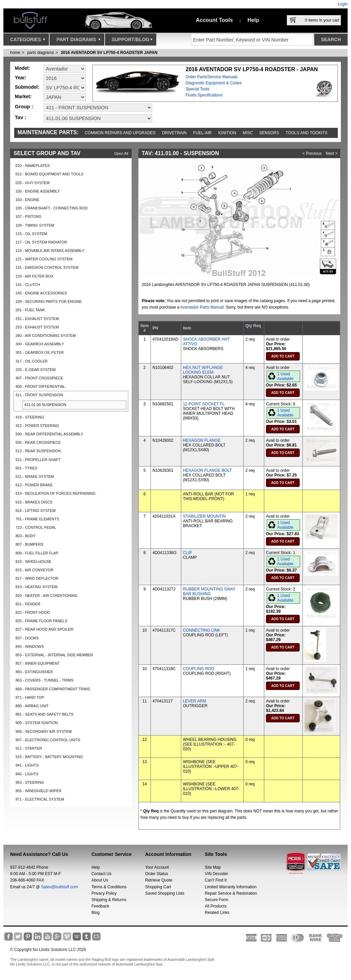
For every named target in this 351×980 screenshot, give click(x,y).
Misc (248, 133)
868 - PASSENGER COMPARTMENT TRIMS (53, 689)
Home (15, 53)
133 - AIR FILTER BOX (34, 276)
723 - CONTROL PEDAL (36, 527)
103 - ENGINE (27, 200)
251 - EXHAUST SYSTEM (37, 319)
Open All (121, 153)
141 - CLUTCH (28, 285)
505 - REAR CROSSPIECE (38, 442)
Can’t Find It (216, 880)
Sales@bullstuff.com (60, 887)
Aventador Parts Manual (202, 307)
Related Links (217, 913)
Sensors (269, 133)
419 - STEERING (30, 417)
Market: (23, 96)
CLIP (187, 553)
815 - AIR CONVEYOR (34, 570)
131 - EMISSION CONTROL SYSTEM (47, 267)
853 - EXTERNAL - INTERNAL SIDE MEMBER (54, 655)
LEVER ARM (195, 701)
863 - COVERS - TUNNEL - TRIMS (45, 680)
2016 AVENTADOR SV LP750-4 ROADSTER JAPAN (109, 53)
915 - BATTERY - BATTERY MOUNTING (49, 757)
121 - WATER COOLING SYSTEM (44, 259)
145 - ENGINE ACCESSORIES (41, 293)
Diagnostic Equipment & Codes (214, 83)
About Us (100, 880)
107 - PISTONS (28, 217)
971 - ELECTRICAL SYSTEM (40, 799)
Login (343, 4)
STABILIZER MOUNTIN (204, 516)
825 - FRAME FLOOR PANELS (41, 621)
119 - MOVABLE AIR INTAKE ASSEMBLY (50, 251)
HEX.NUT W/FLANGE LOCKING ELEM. (203, 370)
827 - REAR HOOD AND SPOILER (44, 629)
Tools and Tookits (306, 133)
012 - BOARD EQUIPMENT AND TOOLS (49, 174)
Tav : (21, 117)
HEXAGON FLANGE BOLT (207, 470)
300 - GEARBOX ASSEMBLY (40, 344)
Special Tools (198, 89)
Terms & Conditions (109, 887)
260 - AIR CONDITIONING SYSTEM (46, 336)
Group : (24, 106)
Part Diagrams (78, 41)
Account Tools (214, 20)
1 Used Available (285, 376)
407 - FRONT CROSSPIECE (39, 378)
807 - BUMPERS (30, 544)
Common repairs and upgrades (120, 133)
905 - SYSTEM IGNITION (37, 723)
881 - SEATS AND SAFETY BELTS (45, 714)
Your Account (157, 867)
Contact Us (101, 874)
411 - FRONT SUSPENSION (39, 395)
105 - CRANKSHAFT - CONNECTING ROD (52, 208)
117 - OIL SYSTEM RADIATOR (41, 242)
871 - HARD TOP (30, 697)
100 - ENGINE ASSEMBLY (38, 191)
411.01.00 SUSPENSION (45, 405)
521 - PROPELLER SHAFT (38, 460)
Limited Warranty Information (231, 887)
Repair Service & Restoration (231, 893)
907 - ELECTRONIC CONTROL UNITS (48, 740)
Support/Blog (132, 41)
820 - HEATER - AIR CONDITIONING (47, 596)
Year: (21, 78)
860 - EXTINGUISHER (34, 672)
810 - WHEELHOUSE (33, 561)
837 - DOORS (27, 638)
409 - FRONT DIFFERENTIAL (40, 386)
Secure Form (217, 900)
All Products (216, 906)
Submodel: (27, 87)
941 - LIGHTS (27, 765)
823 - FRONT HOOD (33, 612)
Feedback (100, 906)
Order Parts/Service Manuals (212, 77)
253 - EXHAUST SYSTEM (37, 327)
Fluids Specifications (204, 95)
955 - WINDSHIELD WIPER (38, 791)
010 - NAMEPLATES (33, 166)
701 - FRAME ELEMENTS (37, 519)
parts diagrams (40, 53)
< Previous (312, 153)
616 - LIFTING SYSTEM (36, 511)
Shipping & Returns (109, 900)
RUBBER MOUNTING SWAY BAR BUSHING (209, 592)
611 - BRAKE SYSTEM (35, 477)
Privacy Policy (104, 893)
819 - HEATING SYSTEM (37, 587)
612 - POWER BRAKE (34, 485)
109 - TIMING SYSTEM (35, 225)
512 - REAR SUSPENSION (38, 451)
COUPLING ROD (199, 669)
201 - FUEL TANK (30, 310)
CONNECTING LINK (202, 630)
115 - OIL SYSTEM (31, 234)
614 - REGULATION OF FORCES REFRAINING (56, 493)
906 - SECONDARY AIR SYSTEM (44, 731)
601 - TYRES (26, 468)
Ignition (227, 133)
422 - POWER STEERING (37, 426)
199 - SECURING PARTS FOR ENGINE (49, 301)
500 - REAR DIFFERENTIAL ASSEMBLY (49, 434)
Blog (96, 913)
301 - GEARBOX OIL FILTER (40, 352)
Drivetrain (174, 133)
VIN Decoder (217, 874)
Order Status (157, 874)
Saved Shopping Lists (165, 893)
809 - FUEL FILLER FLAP (37, 553)
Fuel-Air (202, 133)
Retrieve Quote (159, 880)
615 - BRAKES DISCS (34, 502)
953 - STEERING (30, 782)
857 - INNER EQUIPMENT (38, 663)
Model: (22, 68)
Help (253, 20)
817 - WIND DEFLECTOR (37, 578)
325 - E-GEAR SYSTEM (36, 370)
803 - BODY (25, 536)
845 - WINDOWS (30, 646)
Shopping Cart (158, 887)
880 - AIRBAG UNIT (32, 706)
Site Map (213, 867)
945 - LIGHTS (27, 774)
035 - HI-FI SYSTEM (33, 183)
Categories (28, 41)
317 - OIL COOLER (32, 361)
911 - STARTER (29, 748)
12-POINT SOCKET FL (204, 404)
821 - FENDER (28, 604)
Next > (332, 153)
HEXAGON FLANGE (202, 440)
